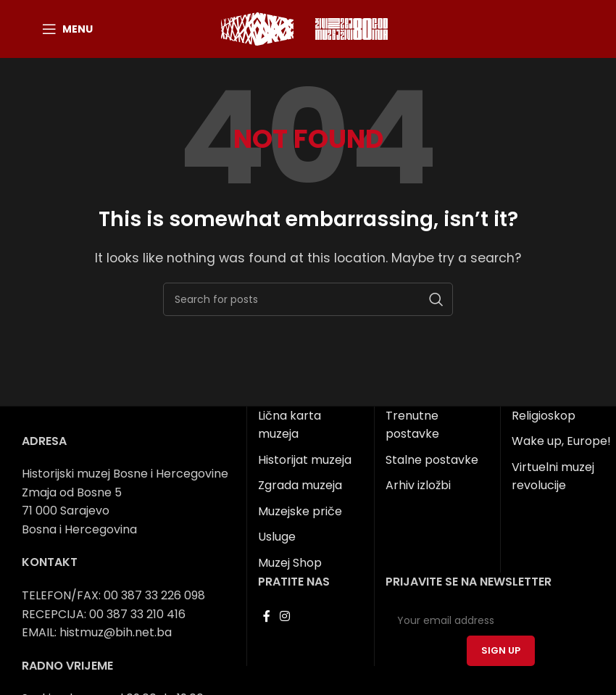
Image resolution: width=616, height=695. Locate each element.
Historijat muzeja (305, 460)
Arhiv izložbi (418, 485)
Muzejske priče (300, 511)
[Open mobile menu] (67, 29)
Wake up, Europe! (561, 441)
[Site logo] (257, 28)
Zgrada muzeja (300, 485)
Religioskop (544, 416)
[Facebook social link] (266, 616)
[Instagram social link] (284, 616)
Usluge (277, 537)
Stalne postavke (432, 460)
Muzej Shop (290, 563)
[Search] (308, 299)
